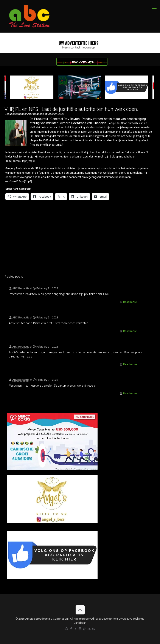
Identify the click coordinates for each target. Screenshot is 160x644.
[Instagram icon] (80, 629)
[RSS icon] (94, 629)
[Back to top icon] (80, 610)
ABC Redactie (21, 288)
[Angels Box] (52, 522)
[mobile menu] (154, 9)
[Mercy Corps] (52, 469)
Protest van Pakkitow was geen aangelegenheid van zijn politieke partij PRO (59, 294)
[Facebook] (52, 578)
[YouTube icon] (75, 629)
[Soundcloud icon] (89, 629)
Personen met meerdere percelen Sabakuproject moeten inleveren (53, 386)
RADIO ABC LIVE (83, 62)
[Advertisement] (79, 240)
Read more (130, 302)
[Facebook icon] (71, 629)
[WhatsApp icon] (66, 629)
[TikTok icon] (85, 629)
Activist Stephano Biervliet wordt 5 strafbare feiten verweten (49, 323)
